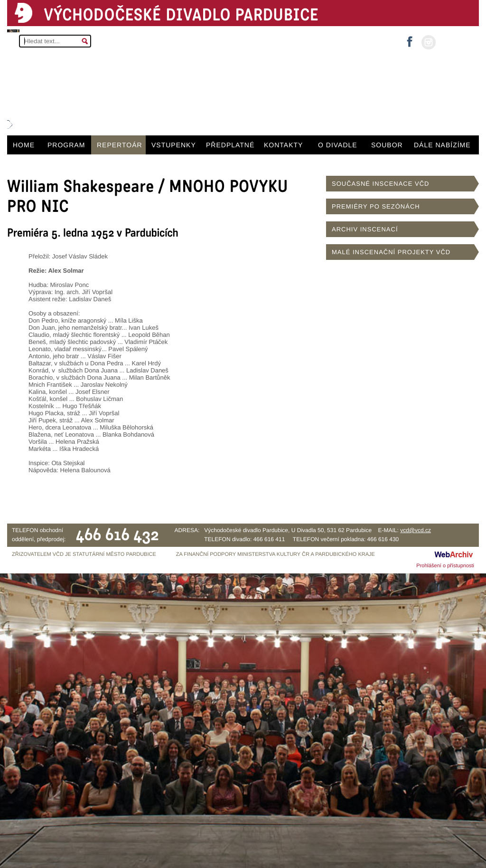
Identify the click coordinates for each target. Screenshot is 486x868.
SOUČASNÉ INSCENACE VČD (380, 184)
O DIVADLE (338, 145)
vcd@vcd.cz (416, 530)
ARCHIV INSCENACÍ (365, 229)
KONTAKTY (283, 145)
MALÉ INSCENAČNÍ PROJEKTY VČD (391, 252)
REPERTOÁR (120, 145)
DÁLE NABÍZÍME (442, 145)
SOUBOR (387, 145)
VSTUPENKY (174, 145)
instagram (429, 42)
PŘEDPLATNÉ (230, 145)
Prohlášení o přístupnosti (445, 566)
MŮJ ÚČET (456, 42)
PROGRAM (66, 145)
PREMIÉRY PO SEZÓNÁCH (376, 206)
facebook (410, 39)
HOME (24, 145)
